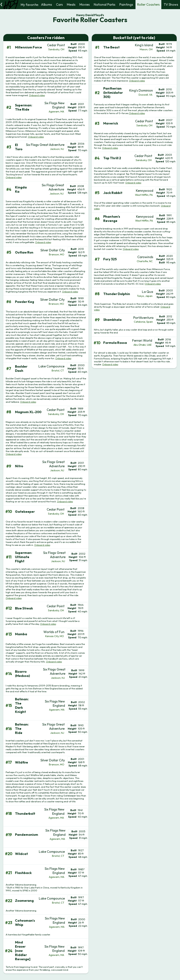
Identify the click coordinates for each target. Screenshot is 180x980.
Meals (71, 4)
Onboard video (37, 95)
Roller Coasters (148, 4)
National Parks (105, 4)
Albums (47, 4)
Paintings (126, 4)
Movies (85, 4)
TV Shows (171, 4)
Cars (59, 4)
